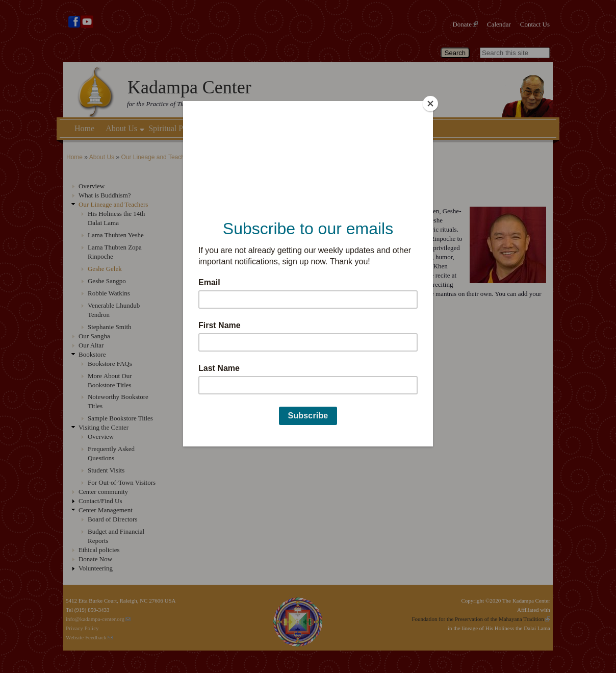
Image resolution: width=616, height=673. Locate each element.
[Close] (430, 104)
